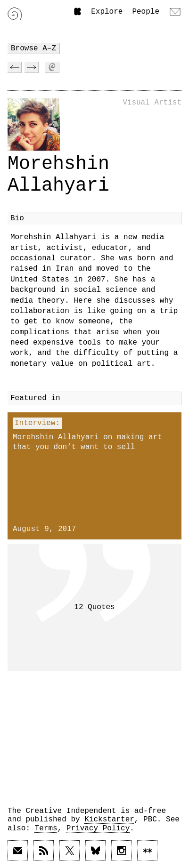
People (146, 12)
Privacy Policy (98, 828)
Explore (107, 12)
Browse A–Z (33, 48)
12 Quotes (94, 607)
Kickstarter (109, 820)
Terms (46, 828)
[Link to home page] (15, 14)
